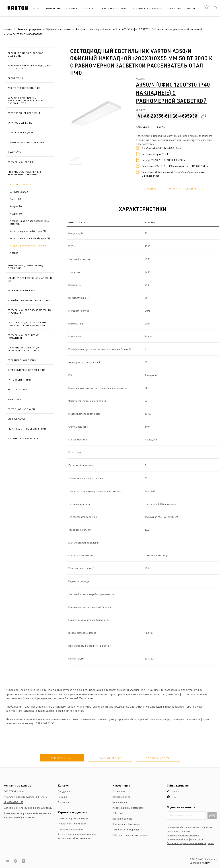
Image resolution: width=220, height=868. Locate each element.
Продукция (53, 8)
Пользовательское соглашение (183, 835)
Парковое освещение (21, 133)
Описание (142, 127)
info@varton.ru (44, 808)
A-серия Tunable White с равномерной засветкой (30, 222)
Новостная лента (121, 797)
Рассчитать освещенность (186, 189)
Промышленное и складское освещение (25, 54)
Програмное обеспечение (126, 824)
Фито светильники (19, 380)
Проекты (88, 8)
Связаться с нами (62, 758)
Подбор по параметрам (71, 829)
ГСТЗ (174, 797)
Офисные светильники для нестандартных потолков (24, 349)
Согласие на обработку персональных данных (191, 843)
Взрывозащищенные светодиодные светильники (30, 67)
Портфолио (64, 802)
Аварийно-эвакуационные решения (29, 300)
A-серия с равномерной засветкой (28, 246)
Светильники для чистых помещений (23, 336)
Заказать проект (110, 758)
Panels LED (15, 199)
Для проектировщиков (147, 8)
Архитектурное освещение (24, 88)
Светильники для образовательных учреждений (30, 311)
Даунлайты (15, 152)
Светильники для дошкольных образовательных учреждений (27, 324)
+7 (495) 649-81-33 (13, 802)
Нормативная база (122, 819)
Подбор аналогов (158, 758)
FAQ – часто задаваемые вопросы (131, 835)
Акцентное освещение (21, 290)
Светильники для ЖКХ (21, 162)
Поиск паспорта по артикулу (73, 818)
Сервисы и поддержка (113, 8)
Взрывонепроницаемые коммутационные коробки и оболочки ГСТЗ (25, 100)
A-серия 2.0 (16, 214)
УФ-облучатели (17, 419)
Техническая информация (126, 830)
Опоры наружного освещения (26, 142)
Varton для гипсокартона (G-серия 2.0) (30, 238)
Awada (175, 792)
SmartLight (15, 399)
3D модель (150, 189)
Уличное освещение (20, 123)
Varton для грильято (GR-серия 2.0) (28, 231)
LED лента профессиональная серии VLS (30, 279)
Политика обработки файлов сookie (185, 839)
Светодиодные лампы (21, 409)
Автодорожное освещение (24, 113)
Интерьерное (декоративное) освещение (25, 267)
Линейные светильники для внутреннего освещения (25, 173)
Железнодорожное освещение (26, 370)
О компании (119, 792)
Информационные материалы (128, 808)
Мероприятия (120, 802)
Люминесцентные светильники (27, 429)
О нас (37, 8)
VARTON (206, 863)
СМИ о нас (118, 813)
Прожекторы (15, 78)
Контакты (193, 8)
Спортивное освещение (22, 360)
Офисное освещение (20, 184)
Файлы (161, 127)
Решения (72, 8)
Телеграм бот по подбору (72, 824)
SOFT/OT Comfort (19, 192)
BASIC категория (17, 390)
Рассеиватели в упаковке (23, 439)
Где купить (174, 8)
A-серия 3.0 (16, 206)
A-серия (14, 253)
